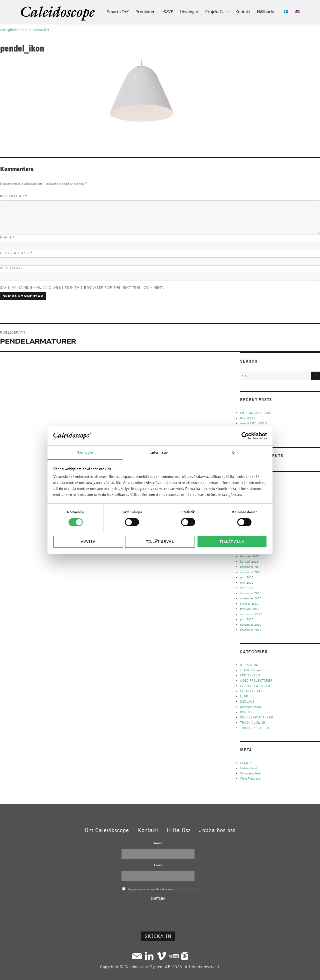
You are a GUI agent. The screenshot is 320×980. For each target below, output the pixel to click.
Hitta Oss (178, 830)
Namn (7, 237)
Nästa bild (41, 30)
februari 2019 (250, 609)
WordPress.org (250, 779)
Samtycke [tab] (85, 452)
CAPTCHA (158, 899)
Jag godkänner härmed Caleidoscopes (163, 889)
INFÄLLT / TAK (251, 691)
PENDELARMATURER (257, 717)
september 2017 (251, 614)
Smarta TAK (118, 12)
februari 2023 (250, 556)
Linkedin (149, 956)
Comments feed (250, 773)
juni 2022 (247, 577)
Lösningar (189, 12)
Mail (137, 956)
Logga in (246, 763)
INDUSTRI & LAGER (255, 686)
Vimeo (161, 956)
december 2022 (251, 567)
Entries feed (248, 768)
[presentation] (158, 914)
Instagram (184, 956)
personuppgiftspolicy (186, 889)
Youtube (174, 956)
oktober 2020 (249, 604)
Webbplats (11, 268)
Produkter (145, 12)
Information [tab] (160, 452)
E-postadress (16, 253)
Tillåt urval (160, 542)
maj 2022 (247, 583)
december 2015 (251, 625)
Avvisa (88, 542)
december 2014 (251, 630)
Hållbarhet (267, 12)
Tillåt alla (232, 542)
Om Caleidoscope (107, 830)
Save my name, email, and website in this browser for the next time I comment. (82, 287)
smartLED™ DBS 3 (253, 423)
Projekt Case (217, 12)
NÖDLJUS (247, 702)
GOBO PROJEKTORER (256, 681)
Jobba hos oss (217, 830)
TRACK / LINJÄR (253, 723)
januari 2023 (249, 562)
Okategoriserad (250, 707)
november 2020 (251, 598)
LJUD (244, 696)
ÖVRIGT (246, 712)
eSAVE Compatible (253, 670)
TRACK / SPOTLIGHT (255, 728)
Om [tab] (235, 452)
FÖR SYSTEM (250, 675)
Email (158, 865)
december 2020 (251, 593)
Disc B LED (248, 418)
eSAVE (167, 12)
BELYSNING (249, 665)
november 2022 (251, 572)
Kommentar (14, 196)
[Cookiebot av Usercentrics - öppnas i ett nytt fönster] (245, 436)
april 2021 (247, 588)
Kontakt (243, 12)
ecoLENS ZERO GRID (256, 413)
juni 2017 (247, 619)
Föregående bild (14, 30)
